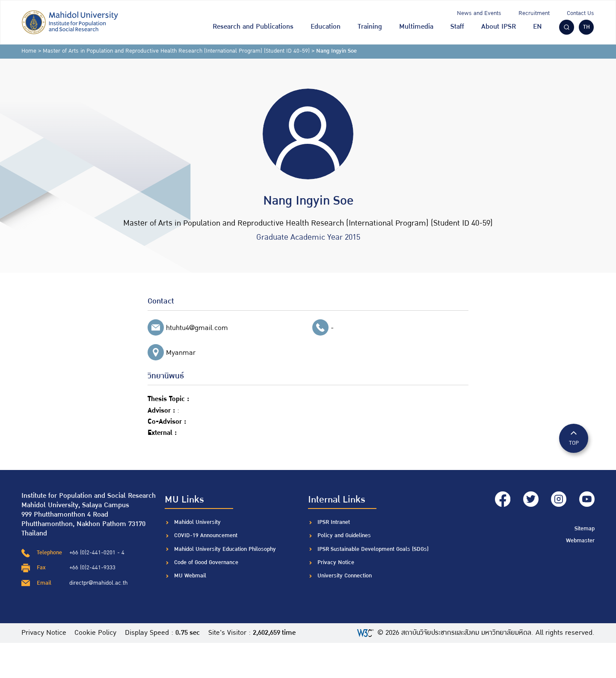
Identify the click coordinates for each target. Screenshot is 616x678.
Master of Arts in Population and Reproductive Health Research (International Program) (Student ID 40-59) (176, 51)
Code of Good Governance (206, 562)
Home (29, 51)
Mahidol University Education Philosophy (225, 549)
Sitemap (585, 528)
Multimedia (416, 27)
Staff (457, 27)
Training (370, 27)
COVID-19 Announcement (207, 535)
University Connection (345, 576)
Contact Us (580, 13)
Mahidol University (197, 522)
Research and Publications (253, 27)
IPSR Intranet (334, 522)
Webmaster (580, 540)
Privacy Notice (336, 562)
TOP (574, 438)
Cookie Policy (96, 633)
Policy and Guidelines (344, 535)
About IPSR (499, 27)
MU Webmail (190, 576)
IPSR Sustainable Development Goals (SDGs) (373, 549)
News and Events (479, 13)
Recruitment (534, 13)
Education (326, 27)
